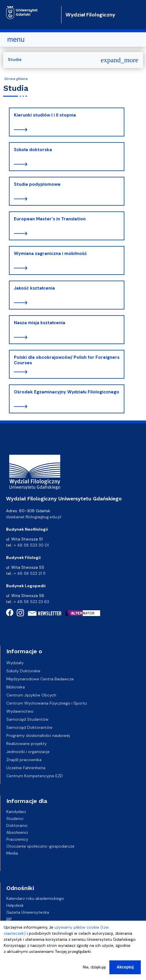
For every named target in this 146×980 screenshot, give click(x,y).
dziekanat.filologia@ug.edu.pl (34, 517)
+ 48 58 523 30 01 (31, 545)
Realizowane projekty (27, 744)
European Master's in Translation (50, 219)
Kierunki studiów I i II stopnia (45, 115)
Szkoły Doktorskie (23, 671)
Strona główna (16, 79)
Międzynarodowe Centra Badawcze (40, 679)
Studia (15, 59)
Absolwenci (17, 832)
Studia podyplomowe (37, 184)
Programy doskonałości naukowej (38, 735)
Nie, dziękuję (94, 969)
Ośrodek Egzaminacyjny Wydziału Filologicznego (67, 392)
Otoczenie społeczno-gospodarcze (40, 846)
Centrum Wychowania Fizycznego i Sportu (47, 703)
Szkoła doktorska (33, 150)
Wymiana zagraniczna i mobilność (50, 254)
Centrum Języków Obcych (31, 695)
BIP (9, 919)
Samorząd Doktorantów (29, 727)
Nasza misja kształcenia (40, 323)
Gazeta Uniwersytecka (28, 912)
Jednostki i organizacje (28, 752)
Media (12, 853)
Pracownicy (17, 839)
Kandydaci (16, 811)
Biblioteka (16, 687)
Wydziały (15, 663)
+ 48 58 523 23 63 (31, 602)
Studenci (15, 818)
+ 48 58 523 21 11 (30, 573)
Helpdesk (15, 905)
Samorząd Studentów (27, 719)
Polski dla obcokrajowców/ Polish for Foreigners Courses (67, 360)
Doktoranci (17, 825)
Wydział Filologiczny (90, 15)
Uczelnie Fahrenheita (26, 768)
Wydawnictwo (20, 711)
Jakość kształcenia (34, 288)
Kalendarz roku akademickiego (35, 898)
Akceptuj (125, 969)
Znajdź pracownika (24, 760)
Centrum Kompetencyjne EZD (35, 776)
